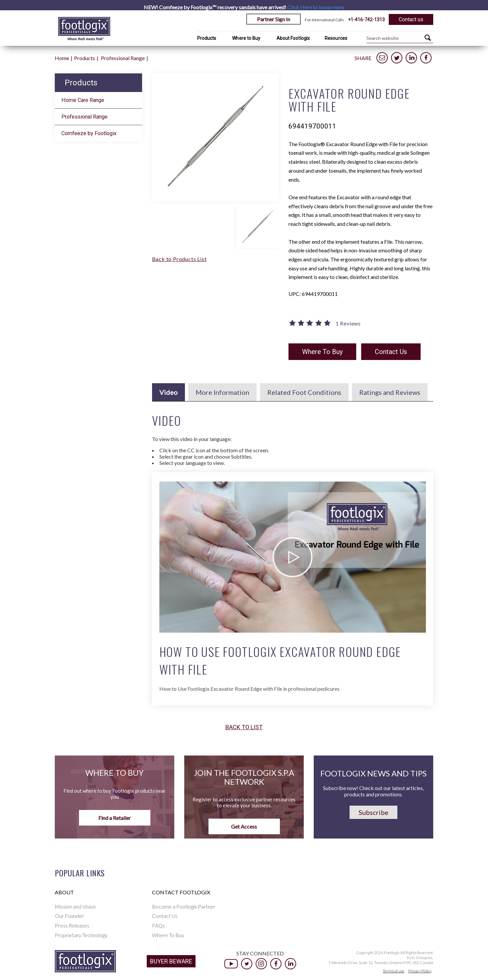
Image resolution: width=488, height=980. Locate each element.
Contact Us (391, 352)
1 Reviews (348, 323)
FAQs (159, 925)
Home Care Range (83, 100)
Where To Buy (322, 352)
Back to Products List (179, 259)
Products (207, 38)
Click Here (316, 7)
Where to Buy (246, 38)
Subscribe (373, 812)
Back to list (244, 727)
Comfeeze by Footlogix (89, 133)
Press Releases (72, 925)
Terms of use (394, 971)
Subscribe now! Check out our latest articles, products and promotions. (373, 791)
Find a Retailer (115, 818)
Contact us (411, 19)
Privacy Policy (420, 971)
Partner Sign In (274, 19)
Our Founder (69, 916)
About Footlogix (293, 38)
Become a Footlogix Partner (184, 906)
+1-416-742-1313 (366, 20)
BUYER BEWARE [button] (171, 961)
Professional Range (123, 58)
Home (62, 58)
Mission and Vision (75, 906)
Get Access (244, 826)
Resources (336, 38)
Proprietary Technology (81, 935)
